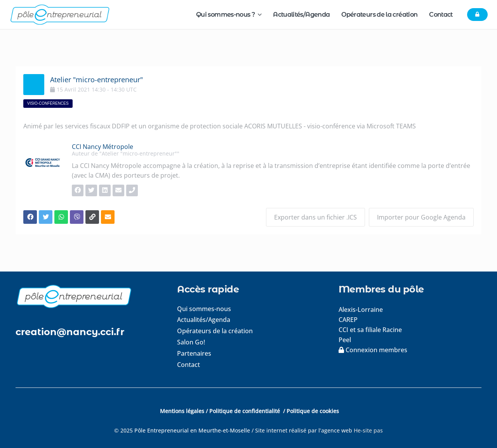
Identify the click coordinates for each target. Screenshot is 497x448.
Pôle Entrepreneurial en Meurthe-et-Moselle (192, 430)
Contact (189, 365)
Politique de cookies (313, 411)
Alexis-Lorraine (361, 310)
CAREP (348, 320)
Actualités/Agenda (204, 320)
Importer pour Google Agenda (421, 217)
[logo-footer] (87, 296)
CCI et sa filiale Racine (371, 330)
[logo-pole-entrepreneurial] (60, 15)
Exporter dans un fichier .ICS (315, 217)
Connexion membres (373, 350)
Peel (345, 340)
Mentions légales (182, 411)
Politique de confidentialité (245, 411)
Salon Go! (191, 342)
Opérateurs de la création (215, 331)
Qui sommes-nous (204, 309)
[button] (258, 15)
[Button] (477, 15)
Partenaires (194, 353)
